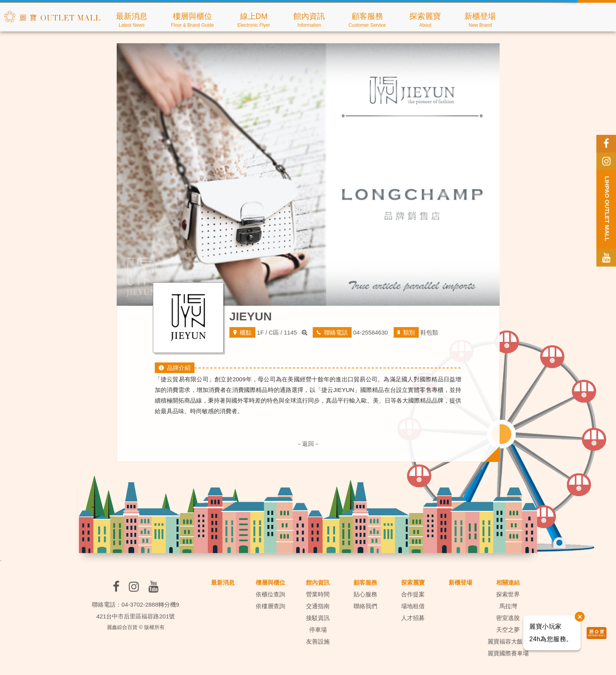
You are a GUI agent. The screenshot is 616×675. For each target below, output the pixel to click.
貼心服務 (365, 594)
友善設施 (318, 641)
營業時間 (318, 594)
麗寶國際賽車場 (508, 653)
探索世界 (508, 594)
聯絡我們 (365, 606)
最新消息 (223, 582)
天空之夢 (508, 630)
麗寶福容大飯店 (508, 641)
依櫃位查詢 (270, 594)
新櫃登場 (460, 582)
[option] (308, 175)
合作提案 (413, 594)
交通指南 (318, 606)
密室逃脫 (508, 618)
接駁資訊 (318, 618)
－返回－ (308, 444)
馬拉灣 (508, 606)
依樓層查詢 (270, 606)
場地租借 (413, 606)
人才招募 (413, 618)
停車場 (318, 630)
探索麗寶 (413, 582)
